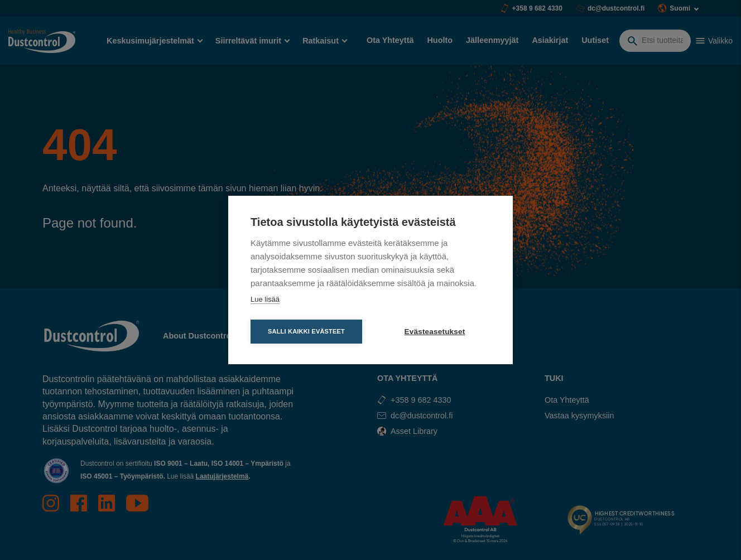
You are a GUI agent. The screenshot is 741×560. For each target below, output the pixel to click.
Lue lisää (265, 299)
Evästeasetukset (435, 332)
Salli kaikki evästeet (306, 331)
